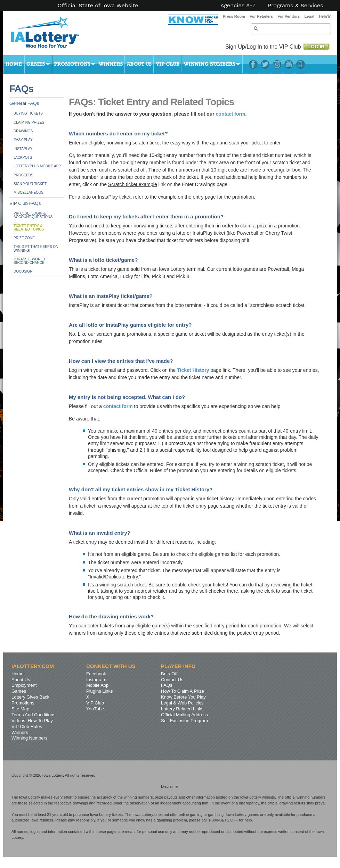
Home (14, 64)
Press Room (234, 16)
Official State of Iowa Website (98, 6)
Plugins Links (100, 691)
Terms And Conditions (33, 715)
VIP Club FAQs (25, 203)
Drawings (23, 131)
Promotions (75, 64)
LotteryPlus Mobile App (301, 64)
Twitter (265, 64)
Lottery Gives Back (30, 697)
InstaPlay (23, 149)
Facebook (253, 64)
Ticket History (193, 370)
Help (325, 16)
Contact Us (172, 680)
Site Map (20, 709)
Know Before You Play (183, 697)
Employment (24, 685)
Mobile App (97, 685)
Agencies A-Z (238, 6)
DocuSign (23, 271)
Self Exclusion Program (184, 721)
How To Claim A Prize (183, 691)
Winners (111, 64)
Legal (309, 16)
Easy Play (23, 140)
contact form (231, 114)
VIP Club (168, 64)
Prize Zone (24, 238)
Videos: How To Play (32, 721)
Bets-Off (169, 674)
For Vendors (289, 16)
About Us (139, 64)
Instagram (277, 64)
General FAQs (24, 103)
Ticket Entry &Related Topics (29, 228)
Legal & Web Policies (182, 703)
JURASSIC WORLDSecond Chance (29, 261)
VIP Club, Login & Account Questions (33, 215)
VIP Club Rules (27, 727)
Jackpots (23, 157)
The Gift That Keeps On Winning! (36, 248)
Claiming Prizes (29, 122)
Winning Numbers (212, 64)
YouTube (289, 64)
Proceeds (23, 175)
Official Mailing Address (184, 715)
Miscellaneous (29, 193)
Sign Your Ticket (30, 184)
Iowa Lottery (51, 35)
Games (38, 64)
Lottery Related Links (182, 709)
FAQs (167, 685)
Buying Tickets (28, 113)
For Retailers (261, 16)
